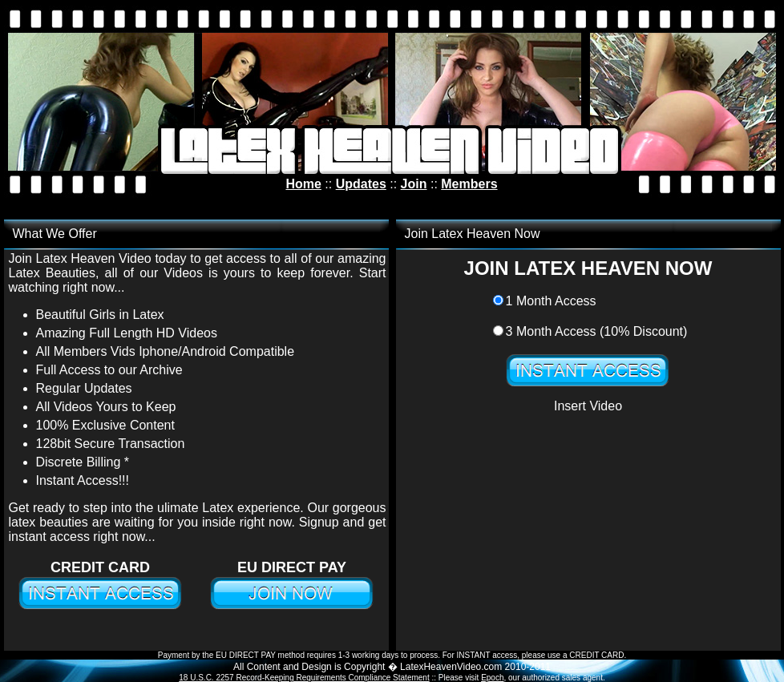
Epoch (492, 678)
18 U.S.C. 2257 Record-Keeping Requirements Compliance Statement (304, 678)
